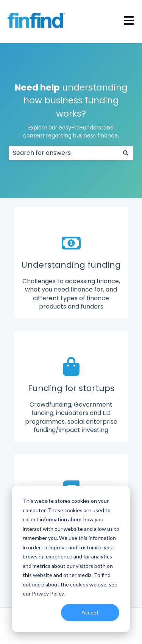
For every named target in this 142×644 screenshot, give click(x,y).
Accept (90, 612)
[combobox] (64, 153)
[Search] (126, 153)
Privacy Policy (48, 593)
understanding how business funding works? (71, 111)
